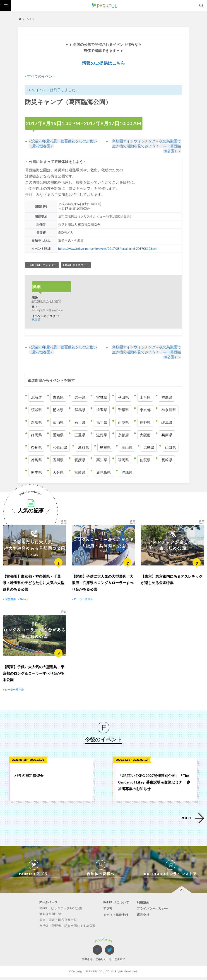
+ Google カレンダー (42, 265)
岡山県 (127, 448)
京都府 (123, 435)
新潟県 (36, 422)
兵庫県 (167, 435)
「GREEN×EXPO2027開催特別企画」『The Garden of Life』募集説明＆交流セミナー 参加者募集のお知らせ (154, 785)
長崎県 (167, 460)
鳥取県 (84, 448)
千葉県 (123, 410)
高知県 (102, 460)
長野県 (145, 422)
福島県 (167, 397)
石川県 (80, 422)
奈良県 (36, 448)
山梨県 (123, 422)
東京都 (36, 320)
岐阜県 (167, 422)
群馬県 (80, 410)
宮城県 (102, 397)
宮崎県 (80, 472)
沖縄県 (127, 472)
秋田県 (123, 397)
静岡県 (36, 435)
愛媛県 (80, 460)
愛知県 (58, 435)
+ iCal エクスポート (76, 265)
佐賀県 (145, 460)
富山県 (58, 422)
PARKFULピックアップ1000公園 (61, 912)
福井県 (102, 422)
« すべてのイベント (41, 76)
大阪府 (145, 435)
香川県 (58, 460)
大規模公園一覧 (51, 917)
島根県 (105, 448)
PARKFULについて (116, 906)
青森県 (58, 397)
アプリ (108, 912)
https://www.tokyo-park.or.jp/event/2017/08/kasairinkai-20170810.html (108, 249)
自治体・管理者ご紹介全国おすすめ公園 (68, 929)
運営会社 (142, 918)
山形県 (145, 397)
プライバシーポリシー (152, 912)
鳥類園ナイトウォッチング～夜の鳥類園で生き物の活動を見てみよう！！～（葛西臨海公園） (147, 146)
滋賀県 (102, 435)
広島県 (149, 448)
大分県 (58, 472)
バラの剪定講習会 (29, 779)
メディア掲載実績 (116, 918)
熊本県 (36, 472)
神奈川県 (169, 410)
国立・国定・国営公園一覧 (58, 923)
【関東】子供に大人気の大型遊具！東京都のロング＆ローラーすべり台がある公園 (34, 677)
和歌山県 (60, 448)
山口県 (171, 448)
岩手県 (80, 397)
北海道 (36, 397)
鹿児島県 (103, 472)
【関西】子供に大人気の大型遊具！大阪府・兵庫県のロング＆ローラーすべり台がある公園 (103, 584)
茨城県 (36, 410)
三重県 (80, 435)
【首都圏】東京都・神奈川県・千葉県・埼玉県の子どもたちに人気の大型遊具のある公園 (34, 584)
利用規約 (142, 906)
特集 (63, 521)
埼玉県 (102, 410)
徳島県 (36, 460)
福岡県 (123, 460)
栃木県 (58, 410)
